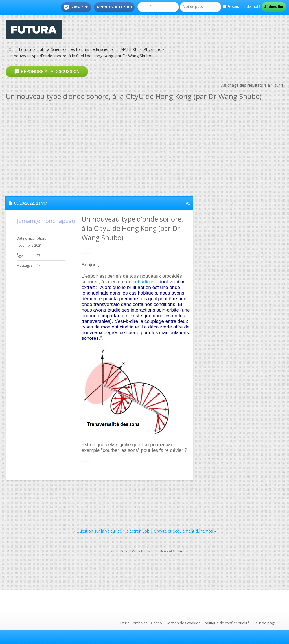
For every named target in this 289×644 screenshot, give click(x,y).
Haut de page (264, 623)
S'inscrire (76, 7)
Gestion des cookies (183, 623)
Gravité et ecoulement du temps (183, 531)
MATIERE (129, 49)
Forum (25, 49)
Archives (140, 623)
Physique (152, 49)
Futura (124, 623)
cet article (143, 282)
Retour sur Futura (114, 7)
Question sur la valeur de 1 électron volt (113, 531)
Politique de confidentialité (227, 623)
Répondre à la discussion (47, 72)
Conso (156, 623)
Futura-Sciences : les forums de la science (76, 49)
